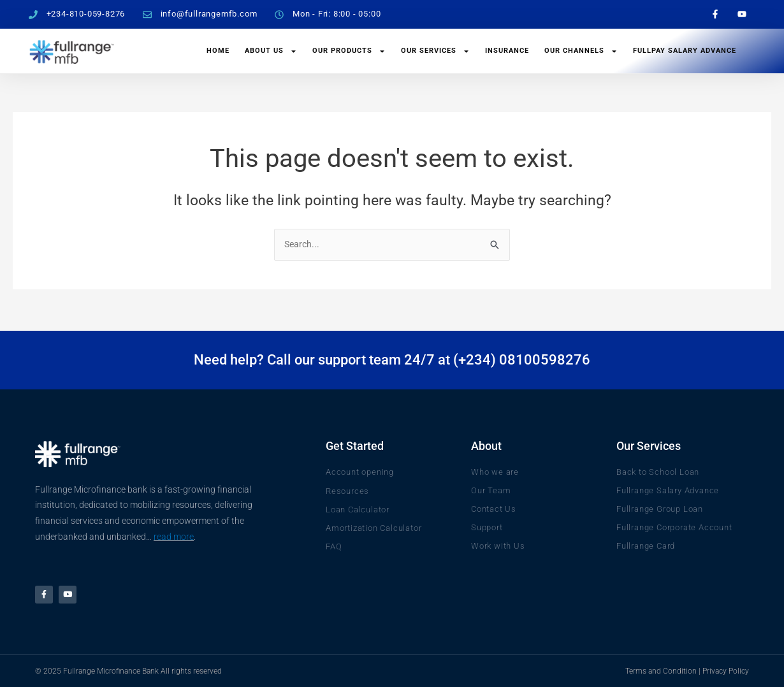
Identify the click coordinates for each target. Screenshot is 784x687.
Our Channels (581, 51)
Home (218, 51)
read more (174, 533)
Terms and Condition (661, 671)
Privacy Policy (726, 671)
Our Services (435, 51)
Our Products (349, 51)
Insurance (507, 51)
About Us (271, 51)
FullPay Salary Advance (685, 51)
